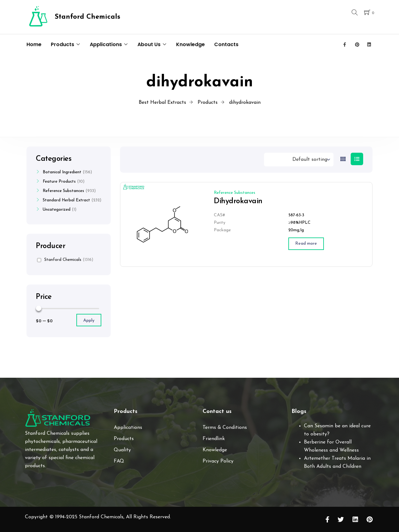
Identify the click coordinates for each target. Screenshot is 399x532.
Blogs (299, 412)
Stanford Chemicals (65, 260)
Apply (89, 321)
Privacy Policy (218, 461)
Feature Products (59, 182)
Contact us (217, 412)
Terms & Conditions (225, 428)
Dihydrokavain (238, 201)
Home (34, 44)
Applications (106, 44)
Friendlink (214, 439)
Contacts (226, 44)
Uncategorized (57, 210)
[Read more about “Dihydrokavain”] (306, 244)
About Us (149, 44)
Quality (122, 450)
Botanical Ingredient (62, 172)
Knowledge (190, 44)
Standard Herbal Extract (66, 200)
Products (62, 44)
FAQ (119, 461)
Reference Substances (235, 193)
